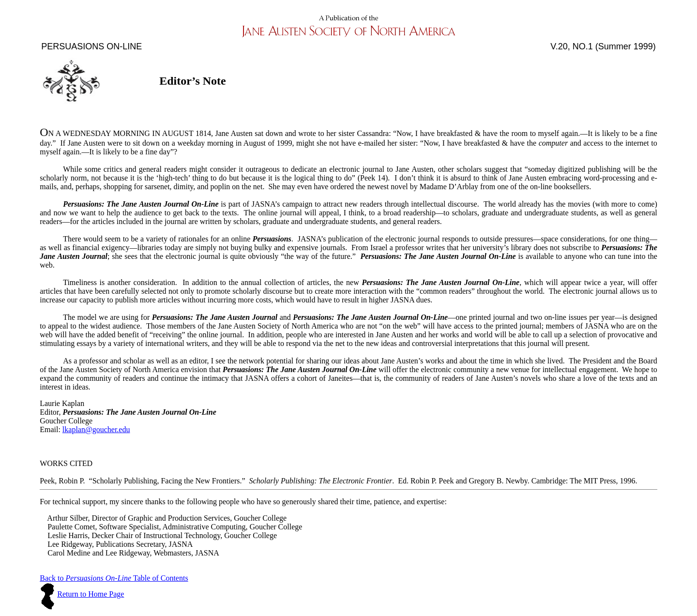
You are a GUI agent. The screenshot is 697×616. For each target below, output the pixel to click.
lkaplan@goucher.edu (96, 429)
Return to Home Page (91, 594)
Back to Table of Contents (114, 578)
